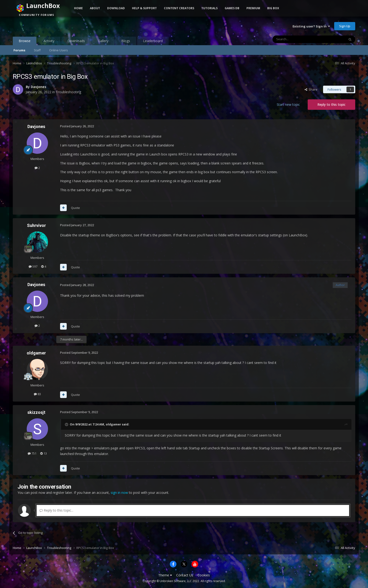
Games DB (232, 8)
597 (33, 266)
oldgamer (36, 353)
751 (32, 453)
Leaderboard (153, 41)
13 (44, 453)
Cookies (204, 575)
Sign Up (345, 26)
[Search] (297, 39)
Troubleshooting (68, 92)
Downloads (76, 41)
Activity (49, 41)
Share (311, 89)
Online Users (59, 50)
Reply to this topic (331, 104)
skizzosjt (36, 412)
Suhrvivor (36, 225)
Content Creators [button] (179, 8)
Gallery (103, 41)
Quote (75, 208)
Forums (19, 50)
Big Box (273, 8)
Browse (25, 42)
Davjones (39, 87)
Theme (165, 575)
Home (78, 8)
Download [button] (116, 8)
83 (37, 394)
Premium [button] (253, 8)
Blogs (126, 41)
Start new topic (288, 104)
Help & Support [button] (144, 8)
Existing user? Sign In (311, 26)
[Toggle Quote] (67, 424)
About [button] (95, 8)
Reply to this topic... (56, 510)
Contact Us (185, 575)
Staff (37, 50)
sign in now (119, 493)
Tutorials (209, 8)
